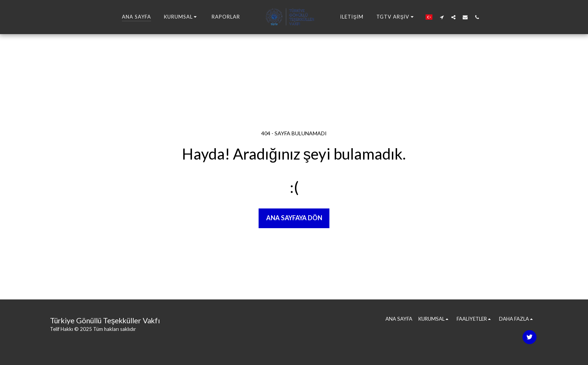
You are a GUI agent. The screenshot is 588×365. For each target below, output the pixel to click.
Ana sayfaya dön (294, 218)
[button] (182, 17)
